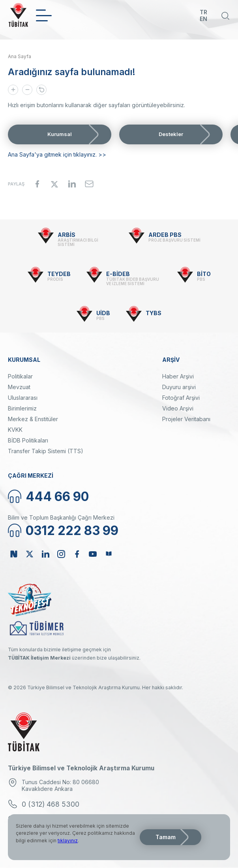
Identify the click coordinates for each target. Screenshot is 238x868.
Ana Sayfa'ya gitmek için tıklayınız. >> (57, 154)
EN (203, 19)
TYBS (154, 313)
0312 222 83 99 (72, 530)
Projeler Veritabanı (186, 419)
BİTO (204, 274)
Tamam (166, 837)
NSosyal (14, 554)
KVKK (15, 430)
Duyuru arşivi (179, 387)
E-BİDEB (118, 274)
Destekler (171, 134)
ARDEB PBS (165, 235)
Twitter (30, 554)
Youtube (93, 554)
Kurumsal (60, 134)
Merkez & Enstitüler (33, 419)
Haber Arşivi (178, 376)
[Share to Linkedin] (72, 184)
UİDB (103, 313)
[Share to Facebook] (37, 184)
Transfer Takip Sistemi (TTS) (46, 451)
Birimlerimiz (22, 408)
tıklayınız (68, 841)
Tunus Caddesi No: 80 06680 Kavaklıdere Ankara (60, 785)
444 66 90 (57, 496)
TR (203, 12)
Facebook (77, 554)
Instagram (61, 554)
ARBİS (67, 235)
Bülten (109, 554)
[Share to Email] (89, 184)
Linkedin (45, 554)
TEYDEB (59, 274)
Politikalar (20, 376)
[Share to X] (54, 184)
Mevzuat (19, 387)
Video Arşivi (178, 408)
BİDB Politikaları (28, 440)
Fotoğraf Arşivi (181, 398)
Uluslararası (23, 398)
